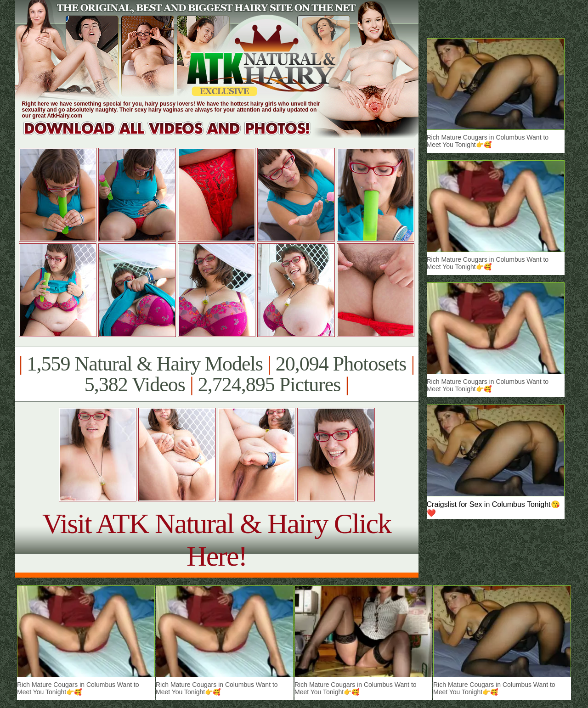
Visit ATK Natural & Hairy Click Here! (217, 540)
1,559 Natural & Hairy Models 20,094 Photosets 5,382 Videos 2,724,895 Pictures (217, 374)
